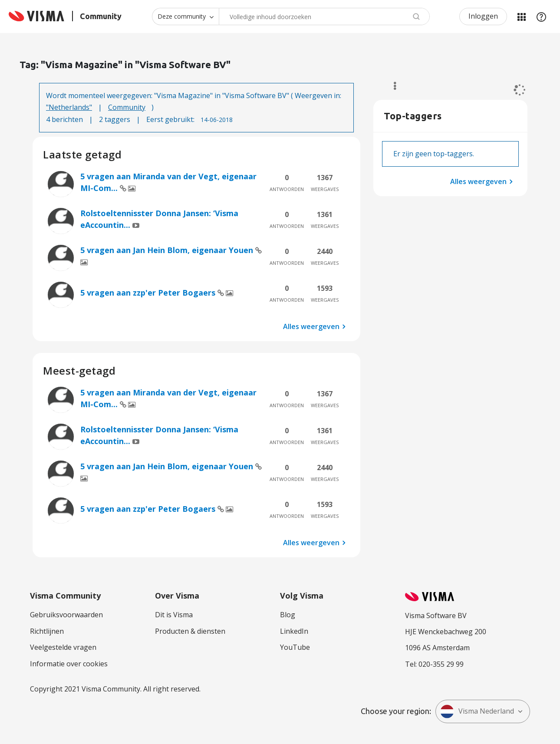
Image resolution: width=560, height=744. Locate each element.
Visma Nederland (477, 711)
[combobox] (324, 16)
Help (541, 16)
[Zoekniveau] (185, 16)
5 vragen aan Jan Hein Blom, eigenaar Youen (168, 250)
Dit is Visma (174, 615)
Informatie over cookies (69, 664)
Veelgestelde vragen (63, 647)
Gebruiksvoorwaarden (66, 615)
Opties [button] (391, 86)
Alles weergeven (311, 326)
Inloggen (483, 16)
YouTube (295, 647)
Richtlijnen (47, 631)
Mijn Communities (521, 16)
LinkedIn (294, 631)
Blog (288, 615)
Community (127, 107)
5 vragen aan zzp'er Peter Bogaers (149, 293)
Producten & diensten (190, 631)
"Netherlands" (69, 107)
